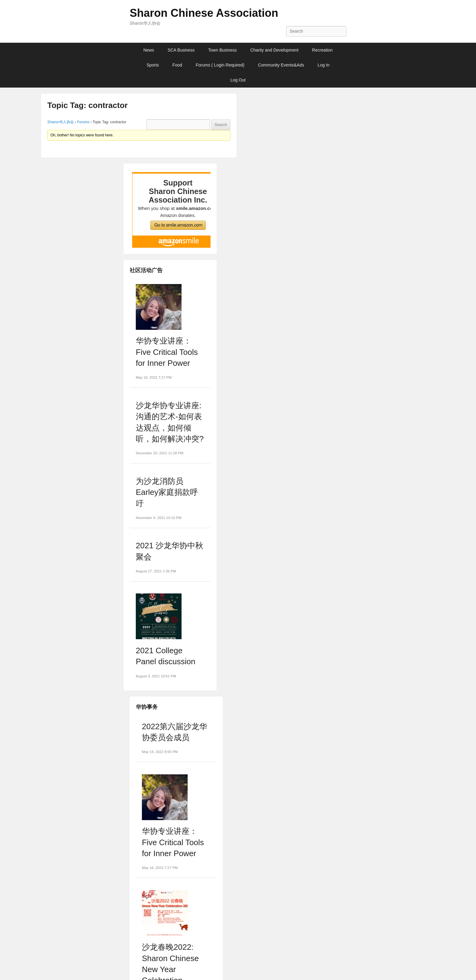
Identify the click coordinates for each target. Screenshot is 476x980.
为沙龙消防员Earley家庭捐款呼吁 (167, 492)
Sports (153, 65)
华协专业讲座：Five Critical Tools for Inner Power (167, 352)
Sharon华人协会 (61, 122)
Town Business (222, 50)
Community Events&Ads (281, 65)
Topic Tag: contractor (87, 105)
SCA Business (181, 50)
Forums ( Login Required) (220, 65)
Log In (324, 65)
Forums (83, 122)
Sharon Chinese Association (204, 13)
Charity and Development (274, 50)
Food (177, 65)
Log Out (238, 80)
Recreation (323, 50)
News (149, 50)
